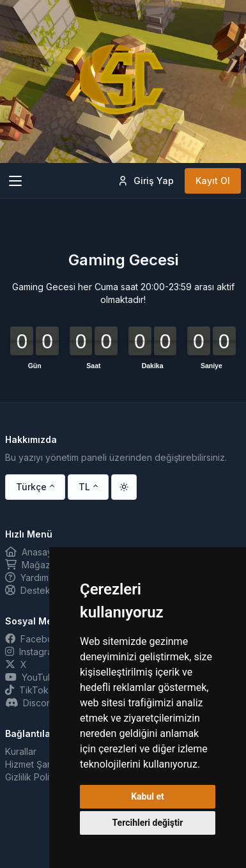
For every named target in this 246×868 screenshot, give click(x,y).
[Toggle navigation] (15, 181)
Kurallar (21, 751)
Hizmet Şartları (35, 764)
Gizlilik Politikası (38, 777)
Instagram (32, 652)
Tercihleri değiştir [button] (148, 823)
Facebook (35, 639)
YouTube (32, 677)
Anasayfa (33, 552)
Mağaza (30, 565)
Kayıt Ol (213, 181)
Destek (28, 590)
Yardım (27, 577)
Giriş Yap (145, 181)
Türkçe (31, 487)
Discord (30, 703)
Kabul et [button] (148, 796)
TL (84, 487)
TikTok (27, 690)
